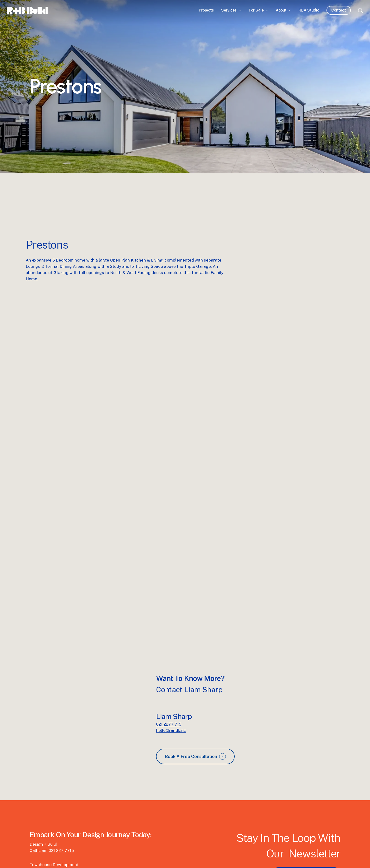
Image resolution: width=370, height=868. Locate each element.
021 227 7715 (61, 817)
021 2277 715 (169, 691)
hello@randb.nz (171, 697)
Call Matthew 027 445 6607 (57, 837)
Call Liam (39, 817)
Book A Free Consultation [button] (191, 723)
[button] (306, 840)
